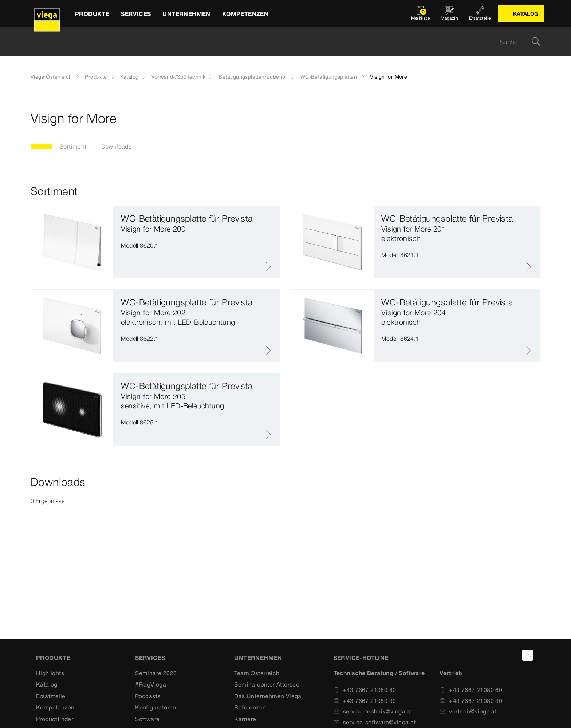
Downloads (117, 146)
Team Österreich (257, 673)
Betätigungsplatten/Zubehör (253, 77)
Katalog (129, 77)
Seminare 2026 (156, 673)
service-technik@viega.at (373, 711)
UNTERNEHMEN (258, 658)
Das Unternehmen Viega (268, 696)
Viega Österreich (51, 77)
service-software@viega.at (375, 722)
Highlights (50, 673)
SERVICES (150, 658)
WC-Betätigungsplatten (329, 77)
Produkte (96, 77)
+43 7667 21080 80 (365, 690)
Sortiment (73, 146)
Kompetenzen (55, 707)
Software (147, 719)
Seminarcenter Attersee (267, 684)
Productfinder (55, 719)
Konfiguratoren (156, 707)
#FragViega (151, 684)
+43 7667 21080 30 (365, 701)
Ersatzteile (51, 696)
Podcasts (148, 696)
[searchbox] (279, 42)
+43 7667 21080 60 (471, 690)
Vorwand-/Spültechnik (178, 77)
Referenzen (250, 707)
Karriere (245, 719)
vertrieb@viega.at (468, 711)
